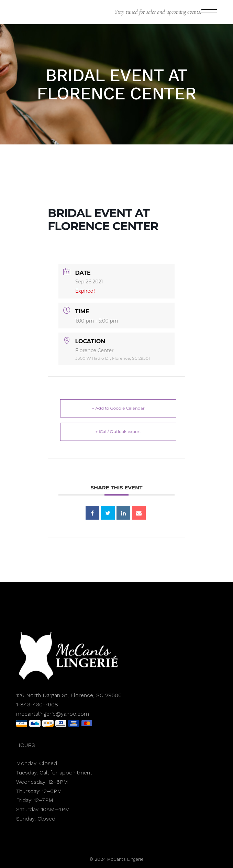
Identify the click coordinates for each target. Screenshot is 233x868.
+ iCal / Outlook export (118, 431)
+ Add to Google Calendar (118, 408)
